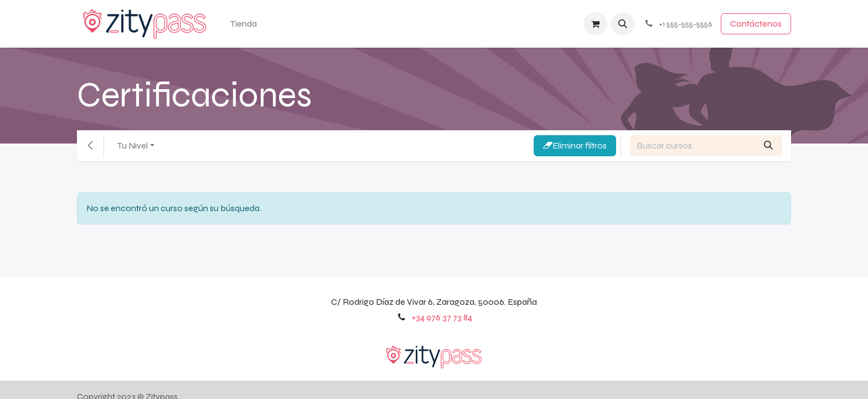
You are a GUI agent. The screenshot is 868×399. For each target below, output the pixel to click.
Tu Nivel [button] (133, 145)
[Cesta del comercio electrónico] (595, 24)
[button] (623, 24)
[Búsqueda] (768, 146)
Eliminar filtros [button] (575, 145)
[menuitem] (244, 24)
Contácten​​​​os (756, 24)
